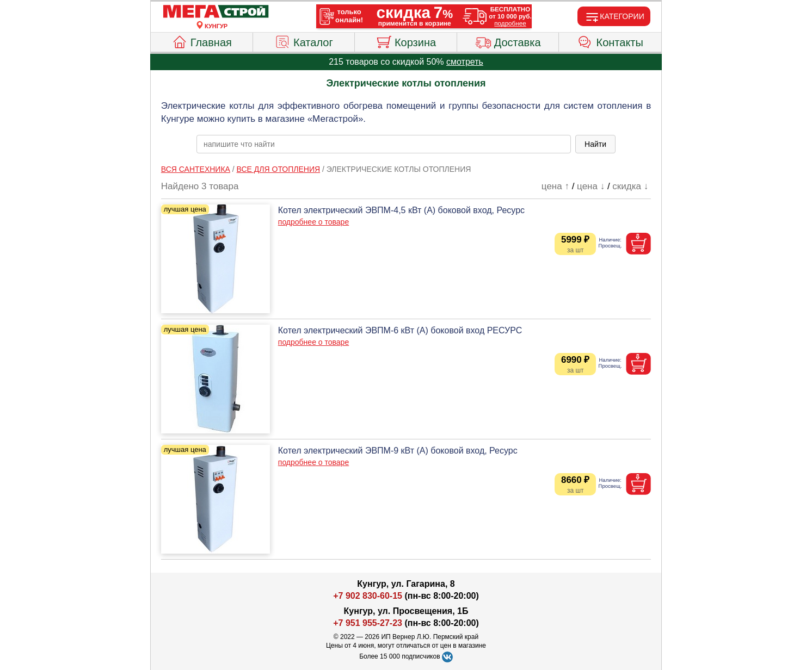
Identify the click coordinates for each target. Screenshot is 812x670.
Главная (202, 41)
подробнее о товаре (313, 222)
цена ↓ (591, 186)
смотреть (465, 62)
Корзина (406, 41)
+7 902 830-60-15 (368, 596)
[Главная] (216, 12)
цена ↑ (555, 186)
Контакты (610, 41)
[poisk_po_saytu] (384, 144)
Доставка (508, 41)
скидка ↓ (630, 186)
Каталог (304, 41)
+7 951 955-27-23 (368, 623)
